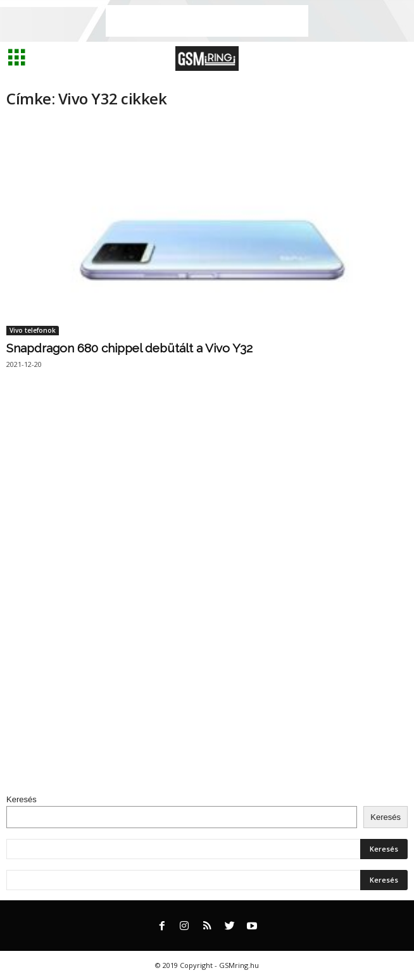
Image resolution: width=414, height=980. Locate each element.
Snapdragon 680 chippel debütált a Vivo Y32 (129, 348)
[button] (394, 59)
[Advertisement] (207, 21)
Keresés (22, 799)
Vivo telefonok (33, 330)
